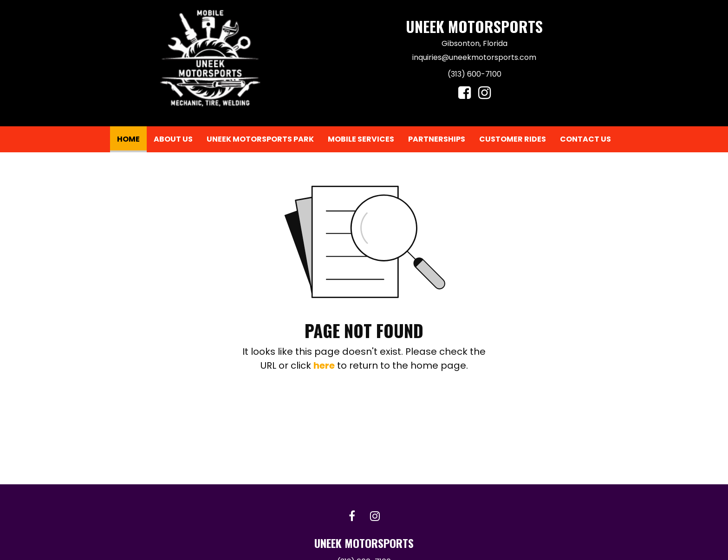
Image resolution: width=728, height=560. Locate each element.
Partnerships (437, 139)
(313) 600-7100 (474, 74)
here (324, 365)
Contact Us (585, 139)
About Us (173, 139)
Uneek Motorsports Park (260, 139)
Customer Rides (513, 139)
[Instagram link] (375, 517)
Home (132, 137)
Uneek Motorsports (474, 26)
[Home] (210, 58)
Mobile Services (361, 139)
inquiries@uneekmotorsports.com (474, 57)
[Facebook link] (352, 517)
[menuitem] (128, 139)
